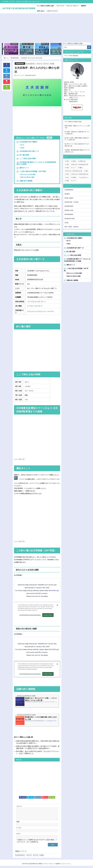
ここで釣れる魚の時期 (26, 159)
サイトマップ (60, 6)
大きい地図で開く (20, 459)
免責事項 (83, 6)
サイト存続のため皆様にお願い (46, 6)
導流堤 (74, 161)
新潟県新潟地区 (20, 63)
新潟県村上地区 (69, 210)
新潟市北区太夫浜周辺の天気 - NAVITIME (41, 311)
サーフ (40, 64)
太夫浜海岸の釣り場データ (28, 151)
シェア (7, 65)
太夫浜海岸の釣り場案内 (27, 142)
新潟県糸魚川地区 (70, 219)
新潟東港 (67, 194)
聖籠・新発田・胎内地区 (72, 227)
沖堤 (68, 174)
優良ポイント (23, 168)
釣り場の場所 (23, 155)
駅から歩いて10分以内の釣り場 (80, 174)
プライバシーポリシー (72, 6)
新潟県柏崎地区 (69, 214)
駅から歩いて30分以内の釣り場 (74, 171)
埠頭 (68, 168)
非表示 (49, 138)
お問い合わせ (41, 11)
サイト (19, 836)
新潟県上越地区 (69, 198)
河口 (68, 177)
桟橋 (68, 181)
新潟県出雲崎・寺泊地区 (72, 202)
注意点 (22, 148)
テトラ (47, 64)
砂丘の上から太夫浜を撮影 (28, 174)
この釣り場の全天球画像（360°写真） (32, 171)
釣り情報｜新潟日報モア (35, 306)
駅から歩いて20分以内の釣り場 (80, 164)
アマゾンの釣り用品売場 (71, 56)
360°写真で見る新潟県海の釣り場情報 (32, 866)
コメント (19, 806)
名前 (18, 824)
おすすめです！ (31, 64)
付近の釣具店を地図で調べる (37, 302)
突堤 (53, 64)
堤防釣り (75, 177)
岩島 (68, 164)
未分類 (66, 223)
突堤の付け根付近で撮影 (27, 177)
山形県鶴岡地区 (69, 190)
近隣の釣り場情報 (25, 181)
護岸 (87, 171)
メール (19, 830)
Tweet (7, 70)
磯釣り (81, 168)
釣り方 (22, 145)
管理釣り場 (82, 161)
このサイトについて (52, 11)
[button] (4, 49)
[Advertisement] (46, 27)
